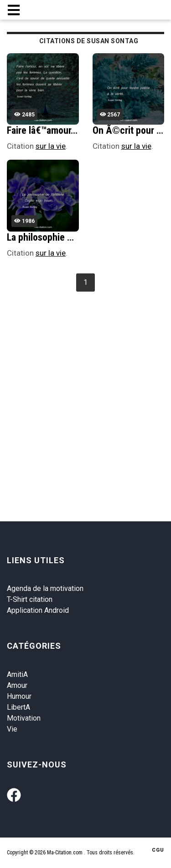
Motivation (24, 718)
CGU (158, 850)
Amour (17, 685)
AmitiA (17, 674)
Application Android (38, 610)
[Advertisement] (85, 384)
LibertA (18, 707)
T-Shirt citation (30, 599)
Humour (19, 696)
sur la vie (51, 146)
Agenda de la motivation (45, 588)
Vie (12, 729)
